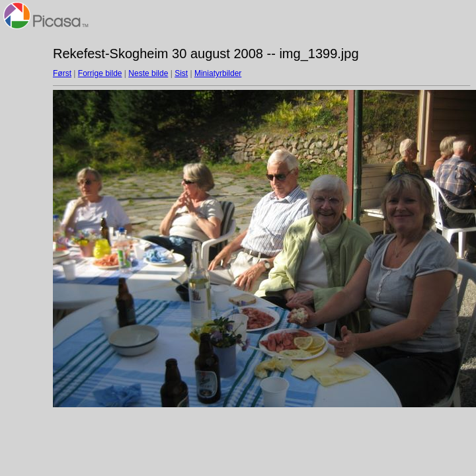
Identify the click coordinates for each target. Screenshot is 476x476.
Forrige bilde (100, 73)
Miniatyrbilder (218, 73)
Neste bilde (148, 73)
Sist (181, 73)
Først (62, 73)
